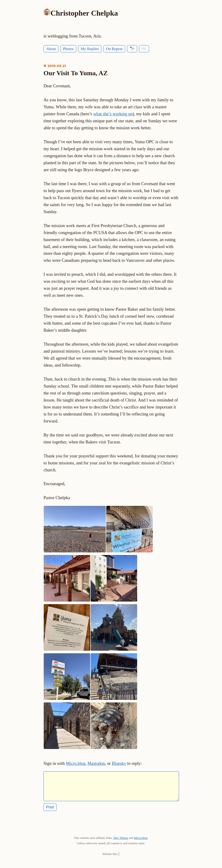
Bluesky (119, 763)
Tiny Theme (121, 841)
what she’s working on (113, 114)
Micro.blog (76, 763)
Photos (68, 49)
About (51, 49)
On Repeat (114, 49)
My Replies (90, 49)
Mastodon (96, 763)
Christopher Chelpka (84, 13)
